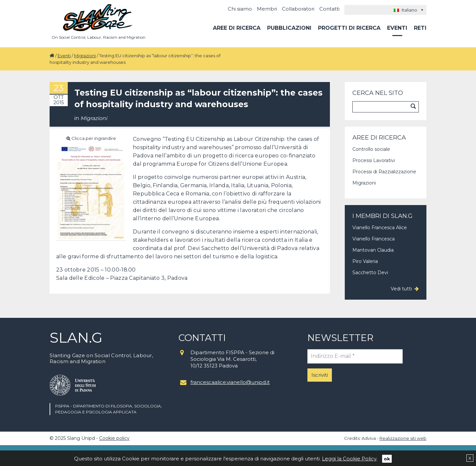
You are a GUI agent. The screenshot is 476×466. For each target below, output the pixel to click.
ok (387, 458)
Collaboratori (298, 9)
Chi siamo (240, 9)
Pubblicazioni (289, 28)
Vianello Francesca (374, 239)
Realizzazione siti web (403, 438)
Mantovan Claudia (373, 250)
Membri (267, 9)
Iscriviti (320, 375)
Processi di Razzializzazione (384, 172)
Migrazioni (85, 56)
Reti (420, 28)
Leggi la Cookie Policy (349, 458)
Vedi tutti (401, 289)
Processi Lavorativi (374, 160)
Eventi (397, 28)
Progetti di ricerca (349, 28)
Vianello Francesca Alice (380, 228)
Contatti (329, 9)
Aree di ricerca (237, 28)
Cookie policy (114, 438)
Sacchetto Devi (370, 273)
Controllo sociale (371, 149)
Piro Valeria (365, 261)
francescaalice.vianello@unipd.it (230, 382)
